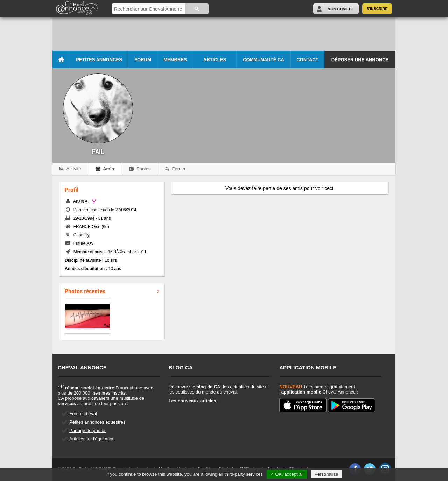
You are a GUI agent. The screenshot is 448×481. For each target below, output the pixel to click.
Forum (143, 60)
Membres (175, 60)
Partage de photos (88, 430)
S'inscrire (377, 9)
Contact (307, 60)
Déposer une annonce (360, 60)
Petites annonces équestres (97, 422)
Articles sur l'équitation (92, 439)
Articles (215, 60)
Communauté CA (264, 60)
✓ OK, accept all (287, 474)
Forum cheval (83, 414)
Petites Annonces (99, 60)
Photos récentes (112, 291)
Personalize (326, 474)
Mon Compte (340, 9)
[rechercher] (148, 9)
